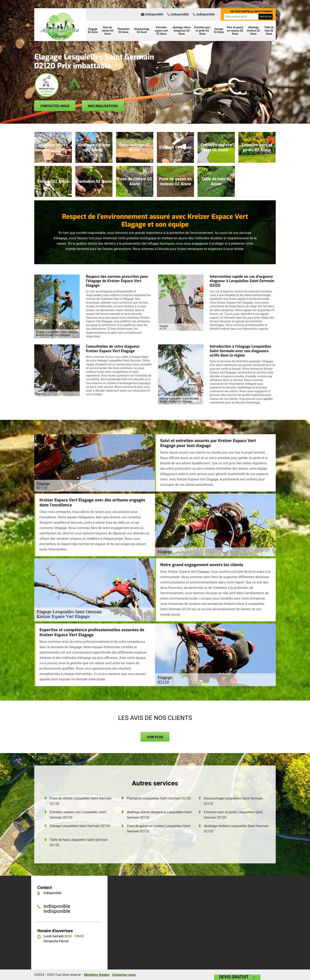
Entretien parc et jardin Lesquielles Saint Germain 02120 (233, 815)
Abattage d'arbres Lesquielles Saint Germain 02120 (236, 829)
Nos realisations (103, 106)
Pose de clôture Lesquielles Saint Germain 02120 (81, 801)
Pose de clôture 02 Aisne (108, 31)
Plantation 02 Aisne (124, 31)
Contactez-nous (55, 106)
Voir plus (155, 737)
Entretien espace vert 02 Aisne (161, 31)
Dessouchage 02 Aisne (142, 31)
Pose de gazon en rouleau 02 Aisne (235, 31)
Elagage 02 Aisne (93, 31)
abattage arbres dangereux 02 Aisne (182, 31)
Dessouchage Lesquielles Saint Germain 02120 (233, 801)
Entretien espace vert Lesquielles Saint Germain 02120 (78, 815)
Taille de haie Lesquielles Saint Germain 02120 (79, 842)
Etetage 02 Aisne (219, 31)
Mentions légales (97, 975)
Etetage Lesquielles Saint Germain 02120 (80, 826)
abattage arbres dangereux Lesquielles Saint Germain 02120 (159, 815)
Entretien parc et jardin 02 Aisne (202, 31)
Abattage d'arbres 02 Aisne (253, 31)
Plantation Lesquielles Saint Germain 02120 (159, 798)
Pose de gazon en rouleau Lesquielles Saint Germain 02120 (158, 829)
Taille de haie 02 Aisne (269, 31)
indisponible (152, 14)
